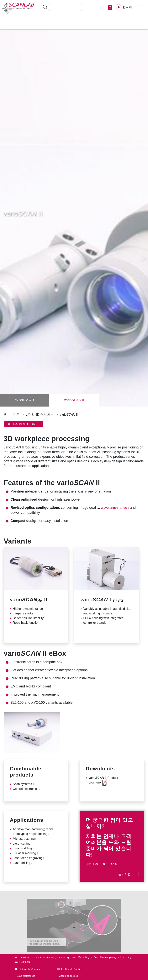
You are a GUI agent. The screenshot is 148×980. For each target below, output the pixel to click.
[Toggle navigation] (140, 7)
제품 (16, 415)
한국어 (127, 7)
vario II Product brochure (103, 780)
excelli (25, 400)
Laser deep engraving (28, 858)
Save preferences (26, 976)
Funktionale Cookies (72, 969)
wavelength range (115, 508)
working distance (101, 613)
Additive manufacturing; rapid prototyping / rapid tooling (33, 832)
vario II (74, 400)
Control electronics (26, 789)
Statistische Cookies (29, 969)
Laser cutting (22, 843)
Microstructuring (24, 839)
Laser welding (22, 848)
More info (25, 962)
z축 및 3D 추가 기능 (40, 415)
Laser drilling (21, 863)
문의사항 (124, 874)
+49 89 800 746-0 (105, 864)
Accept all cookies (69, 976)
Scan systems (22, 784)
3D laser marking (24, 853)
